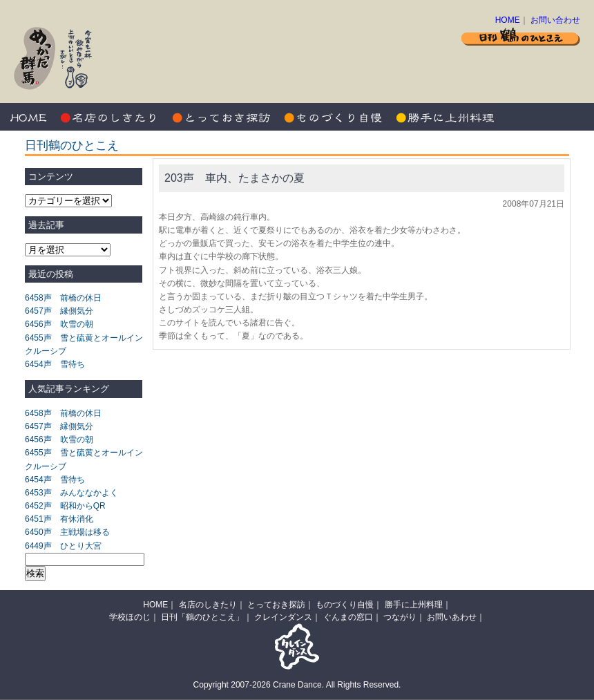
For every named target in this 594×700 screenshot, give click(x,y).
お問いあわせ (452, 617)
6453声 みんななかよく (71, 493)
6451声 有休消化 (59, 519)
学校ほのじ (130, 617)
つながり (400, 617)
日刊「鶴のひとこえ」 (202, 617)
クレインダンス (283, 617)
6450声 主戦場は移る (67, 532)
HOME (508, 20)
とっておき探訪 (221, 117)
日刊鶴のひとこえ (72, 145)
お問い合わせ (555, 20)
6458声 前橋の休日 (63, 298)
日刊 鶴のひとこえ (521, 36)
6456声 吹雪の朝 (59, 324)
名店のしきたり (111, 117)
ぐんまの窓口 (348, 617)
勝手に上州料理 (442, 117)
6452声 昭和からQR (65, 506)
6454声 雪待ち (55, 364)
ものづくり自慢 (332, 117)
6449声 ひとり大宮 (63, 546)
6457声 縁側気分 (59, 311)
